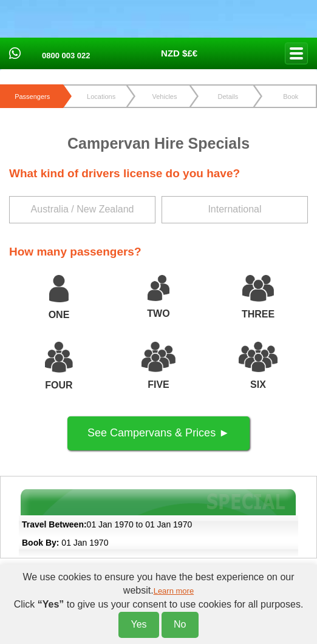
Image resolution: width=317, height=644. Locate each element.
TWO (158, 314)
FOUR (59, 385)
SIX (258, 385)
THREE (258, 314)
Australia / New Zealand (83, 209)
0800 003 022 (66, 56)
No (180, 624)
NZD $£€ (179, 53)
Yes (138, 624)
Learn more (174, 591)
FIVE (158, 385)
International (234, 209)
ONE (59, 315)
